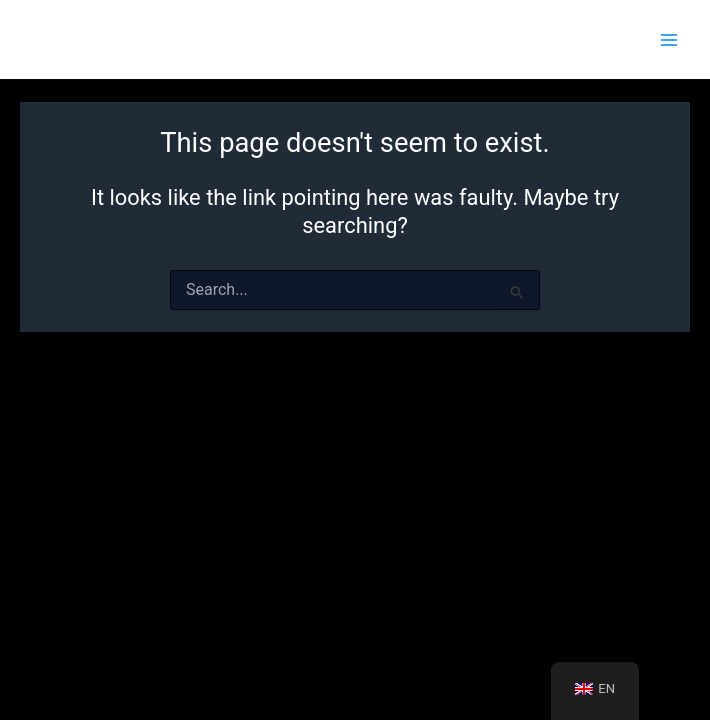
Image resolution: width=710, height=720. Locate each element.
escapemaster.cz (110, 39)
